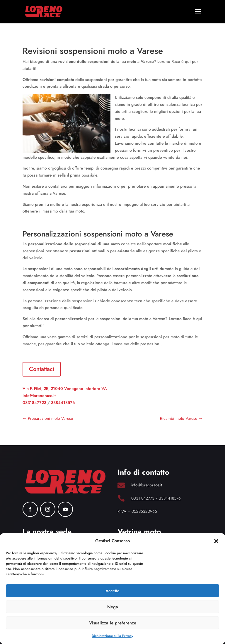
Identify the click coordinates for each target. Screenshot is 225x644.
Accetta (112, 591)
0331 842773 (143, 498)
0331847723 (34, 403)
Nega (113, 607)
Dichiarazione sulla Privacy (112, 636)
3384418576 (63, 403)
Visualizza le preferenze (113, 623)
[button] (216, 541)
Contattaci (42, 369)
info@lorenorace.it (39, 396)
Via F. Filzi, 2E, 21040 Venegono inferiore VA (65, 389)
